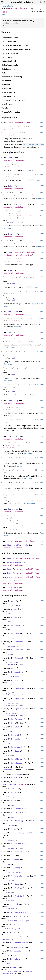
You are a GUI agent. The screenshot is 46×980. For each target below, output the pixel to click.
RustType (11, 825)
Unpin (10, 577)
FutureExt (16, 735)
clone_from (11, 174)
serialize (10, 515)
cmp (7, 339)
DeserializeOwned (19, 943)
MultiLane (12, 909)
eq (7, 407)
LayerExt (16, 778)
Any (13, 601)
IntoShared (8, 770)
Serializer (28, 523)
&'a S (33, 833)
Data (12, 924)
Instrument (17, 747)
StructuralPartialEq (17, 545)
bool (31, 410)
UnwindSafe (12, 587)
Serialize (13, 509)
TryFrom (18, 888)
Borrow (15, 625)
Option (6, 447)
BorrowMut (16, 633)
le (7, 470)
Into (17, 751)
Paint (14, 792)
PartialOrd (13, 436)
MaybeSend (15, 959)
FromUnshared (17, 774)
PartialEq (13, 401)
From (10, 252)
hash (8, 277)
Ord (10, 332)
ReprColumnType (10, 135)
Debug (11, 186)
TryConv (15, 884)
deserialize (11, 211)
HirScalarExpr (25, 255)
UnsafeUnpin (13, 581)
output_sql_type (17, 126)
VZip (17, 904)
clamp (8, 385)
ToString (16, 868)
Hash (10, 270)
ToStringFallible (20, 876)
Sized (13, 300)
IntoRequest (17, 763)
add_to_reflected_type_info (19, 318)
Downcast (16, 672)
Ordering (33, 341)
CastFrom (11, 646)
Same (13, 829)
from (8, 259)
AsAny (14, 609)
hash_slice (11, 291)
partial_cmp (11, 443)
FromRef (15, 727)
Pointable (16, 809)
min (7, 368)
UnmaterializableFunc (21, 2)
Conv (13, 668)
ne (7, 420)
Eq (8, 541)
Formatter (7, 195)
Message (14, 967)
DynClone (16, 680)
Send (9, 569)
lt (7, 457)
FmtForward (17, 719)
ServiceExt (17, 852)
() (29, 195)
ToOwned (15, 860)
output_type (15, 132)
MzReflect (13, 312)
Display (12, 234)
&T (26, 784)
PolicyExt (16, 813)
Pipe (13, 801)
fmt (7, 192)
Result (24, 195)
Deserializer (9, 218)
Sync (9, 573)
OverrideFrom (9, 784)
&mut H (13, 294)
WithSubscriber (19, 912)
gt (7, 482)
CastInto (19, 642)
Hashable (16, 739)
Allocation (16, 916)
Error (34, 195)
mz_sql (4, 6)
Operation (12, 255)
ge (7, 495)
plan (9, 6)
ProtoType (20, 821)
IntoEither (17, 759)
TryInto (18, 896)
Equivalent (20, 688)
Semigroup (24, 833)
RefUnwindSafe (14, 562)
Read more (32, 170)
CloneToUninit (18, 650)
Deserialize (20, 204)
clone (8, 164)
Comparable (20, 658)
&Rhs (25, 420)
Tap (13, 856)
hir (12, 6)
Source (4, 14)
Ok (37, 523)
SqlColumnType (9, 129)
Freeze (10, 559)
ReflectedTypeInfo (16, 321)
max (7, 351)
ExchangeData (17, 951)
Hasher (12, 284)
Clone (11, 158)
